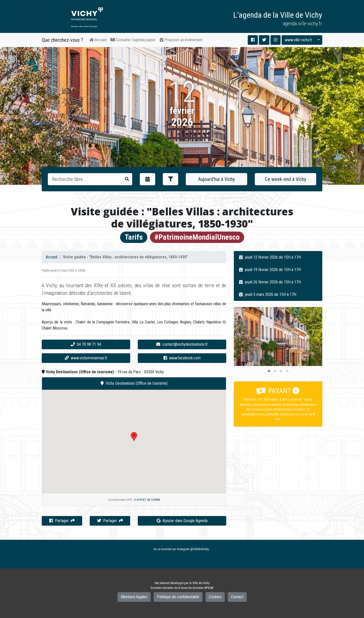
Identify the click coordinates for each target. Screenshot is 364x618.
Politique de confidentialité (178, 597)
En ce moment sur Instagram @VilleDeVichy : (182, 549)
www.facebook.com (182, 358)
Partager (62, 521)
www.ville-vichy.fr (299, 40)
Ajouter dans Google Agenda (182, 521)
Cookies (215, 597)
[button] (269, 371)
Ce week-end (286, 179)
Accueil (98, 40)
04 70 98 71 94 (86, 344)
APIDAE (209, 588)
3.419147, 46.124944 (147, 500)
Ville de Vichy (201, 583)
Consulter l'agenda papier (133, 40)
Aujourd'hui (217, 179)
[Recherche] (85, 179)
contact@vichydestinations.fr (182, 344)
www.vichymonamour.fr (86, 358)
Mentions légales (134, 597)
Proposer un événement (181, 40)
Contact (237, 597)
